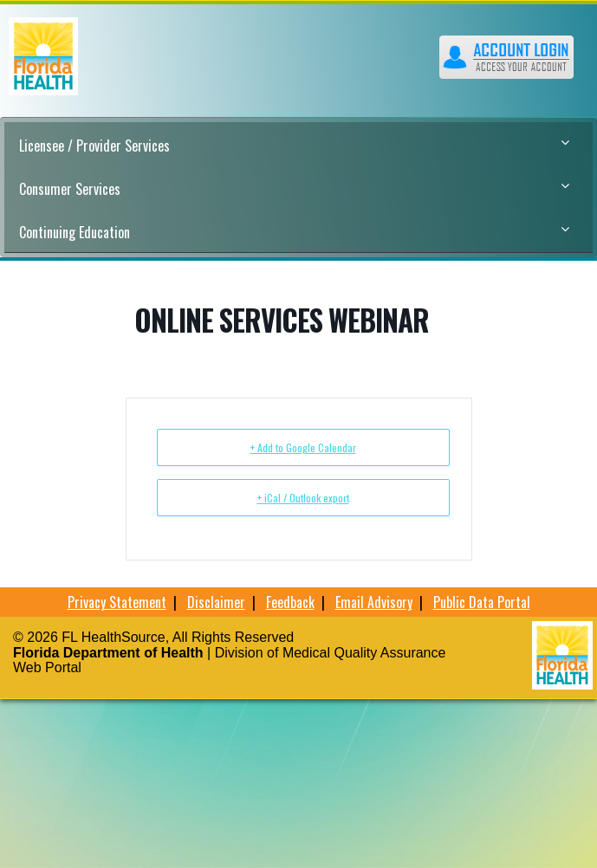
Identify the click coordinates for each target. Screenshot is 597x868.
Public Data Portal (482, 602)
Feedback (290, 602)
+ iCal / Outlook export (303, 498)
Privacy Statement (117, 602)
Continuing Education (294, 232)
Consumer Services (294, 189)
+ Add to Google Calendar (303, 447)
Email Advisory (374, 602)
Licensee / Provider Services (294, 146)
